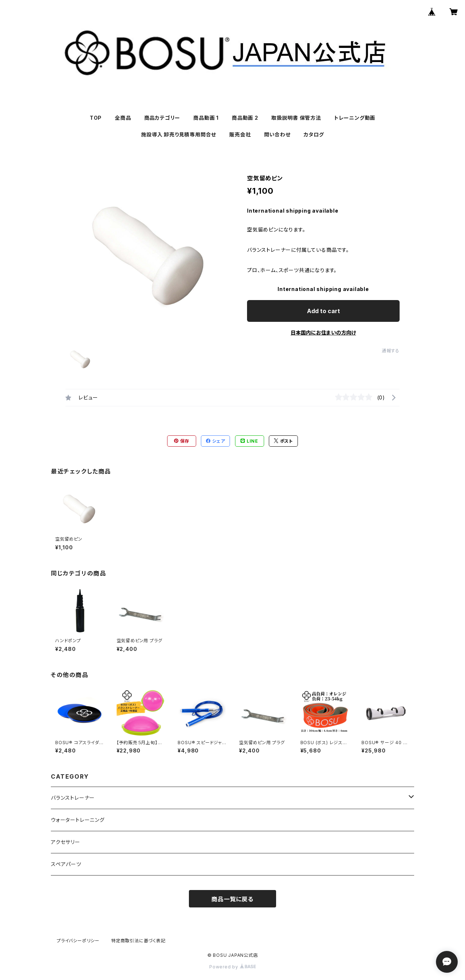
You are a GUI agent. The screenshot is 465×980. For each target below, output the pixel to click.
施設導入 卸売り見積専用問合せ (179, 134)
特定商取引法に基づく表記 (138, 941)
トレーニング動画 (355, 118)
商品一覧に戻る (232, 899)
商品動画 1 (206, 118)
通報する (391, 351)
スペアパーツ (66, 864)
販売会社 (240, 134)
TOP (96, 118)
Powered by (232, 967)
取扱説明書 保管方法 (296, 118)
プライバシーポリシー (78, 941)
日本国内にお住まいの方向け (323, 333)
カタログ (314, 134)
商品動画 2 (245, 118)
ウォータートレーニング (78, 820)
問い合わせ (277, 134)
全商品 (123, 118)
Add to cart (324, 311)
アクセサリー (66, 842)
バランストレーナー (73, 798)
